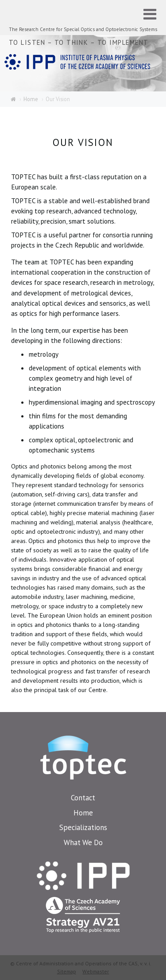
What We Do (83, 842)
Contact (83, 798)
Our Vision (58, 99)
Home (31, 99)
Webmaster (96, 971)
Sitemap (67, 971)
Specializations (83, 827)
